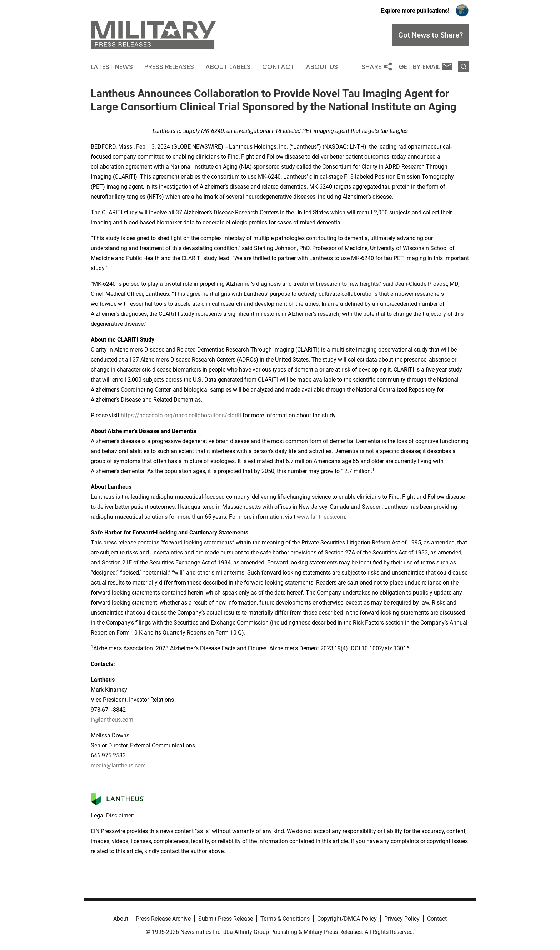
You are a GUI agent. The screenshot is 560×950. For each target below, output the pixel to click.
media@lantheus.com (118, 765)
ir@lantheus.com (112, 720)
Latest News (112, 67)
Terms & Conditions (285, 919)
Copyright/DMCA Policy (347, 919)
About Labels (228, 67)
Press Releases (169, 67)
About (121, 919)
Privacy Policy (402, 919)
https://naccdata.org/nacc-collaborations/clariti (181, 415)
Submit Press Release (226, 919)
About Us (322, 67)
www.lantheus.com (321, 517)
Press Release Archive (163, 919)
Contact (278, 67)
